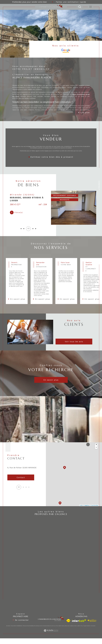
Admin (72, 626)
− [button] (96, 447)
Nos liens (77, 626)
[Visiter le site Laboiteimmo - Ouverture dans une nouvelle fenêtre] (51, 633)
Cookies (93, 626)
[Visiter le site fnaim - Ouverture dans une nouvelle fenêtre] (68, 621)
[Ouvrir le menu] (91, 7)
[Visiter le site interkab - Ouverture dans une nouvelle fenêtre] (79, 621)
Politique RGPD (85, 626)
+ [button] (96, 445)
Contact (99, 185)
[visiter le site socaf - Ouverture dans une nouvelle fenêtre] (92, 621)
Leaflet (81, 505)
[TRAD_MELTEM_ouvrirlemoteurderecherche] (80, 7)
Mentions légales (64, 626)
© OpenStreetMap (94, 505)
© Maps (86, 505)
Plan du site (54, 626)
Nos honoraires (45, 626)
